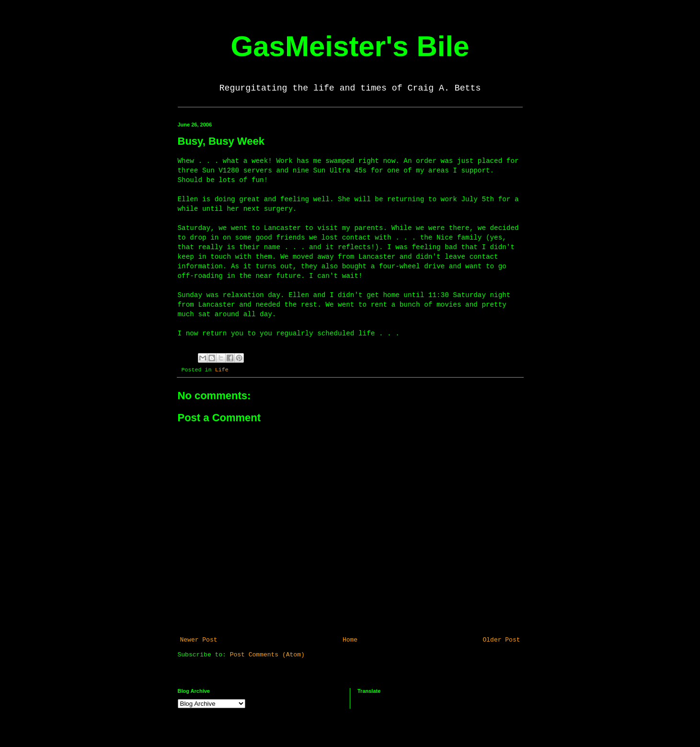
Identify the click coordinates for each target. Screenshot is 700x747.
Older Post (501, 640)
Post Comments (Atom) (267, 655)
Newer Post (199, 640)
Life (222, 370)
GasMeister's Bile (350, 46)
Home (350, 640)
